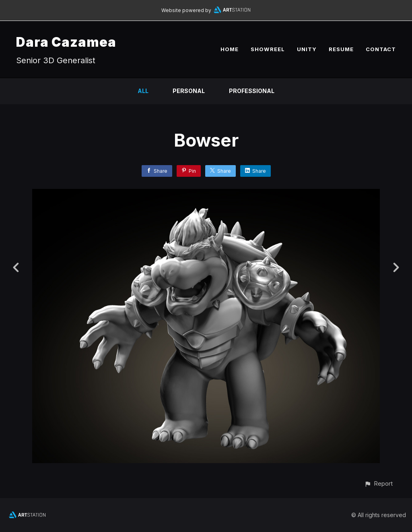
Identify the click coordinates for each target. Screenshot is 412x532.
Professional (252, 91)
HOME (230, 49)
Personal (189, 91)
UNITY (307, 49)
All (143, 91)
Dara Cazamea (66, 42)
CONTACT (381, 49)
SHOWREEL (268, 49)
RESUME (341, 49)
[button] (378, 483)
